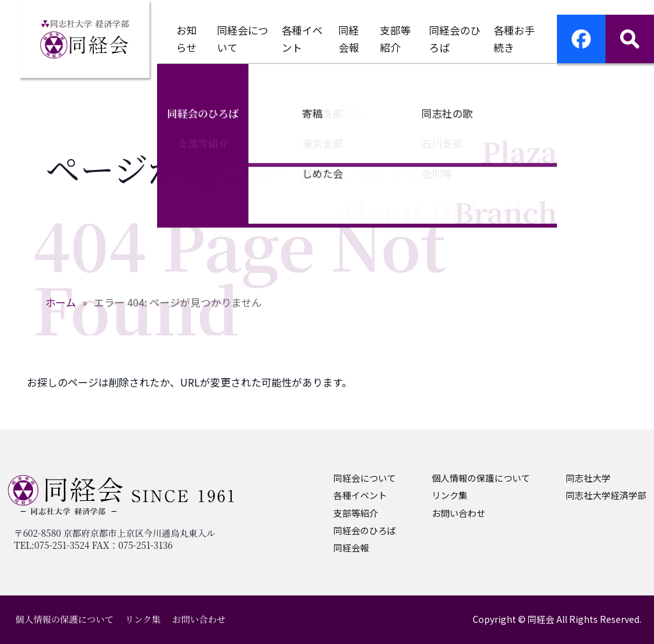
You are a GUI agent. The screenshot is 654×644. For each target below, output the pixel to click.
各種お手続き (514, 39)
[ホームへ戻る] (84, 39)
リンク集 (450, 495)
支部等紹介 (356, 513)
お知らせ (186, 39)
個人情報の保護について (481, 478)
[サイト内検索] (630, 39)
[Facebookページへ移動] (581, 39)
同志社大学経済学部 (606, 495)
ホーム (61, 302)
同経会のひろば (365, 530)
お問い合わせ (459, 513)
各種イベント (360, 495)
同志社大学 (588, 478)
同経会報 (349, 39)
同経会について (365, 478)
